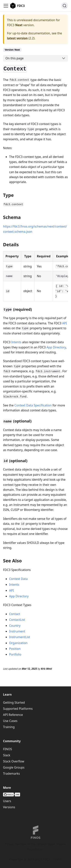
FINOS (7, 749)
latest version (17, 38)
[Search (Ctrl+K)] (65, 6)
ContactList (17, 620)
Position (15, 649)
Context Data (18, 579)
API (64, 323)
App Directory (56, 347)
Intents (16, 342)
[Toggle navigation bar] (6, 6)
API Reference (13, 715)
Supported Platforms (18, 709)
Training (9, 727)
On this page (15, 58)
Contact (15, 614)
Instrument (17, 631)
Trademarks (11, 774)
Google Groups (14, 767)
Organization (18, 643)
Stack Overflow (14, 761)
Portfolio (15, 654)
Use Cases (10, 721)
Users (7, 801)
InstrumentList (20, 637)
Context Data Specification (33, 405)
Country (15, 626)
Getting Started (14, 702)
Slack (7, 755)
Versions (9, 807)
